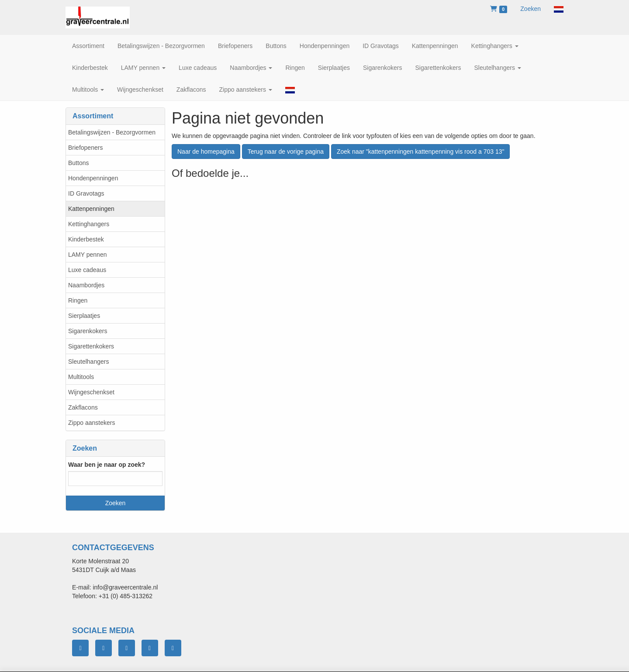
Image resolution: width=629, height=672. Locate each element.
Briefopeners (85, 148)
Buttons (78, 163)
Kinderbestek (86, 239)
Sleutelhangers (88, 362)
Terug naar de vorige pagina (286, 152)
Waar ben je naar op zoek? (107, 465)
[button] (559, 9)
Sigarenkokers (88, 331)
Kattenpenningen (91, 209)
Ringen (78, 300)
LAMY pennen (87, 255)
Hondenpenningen (93, 178)
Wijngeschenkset (91, 392)
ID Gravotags (86, 193)
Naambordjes (86, 285)
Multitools (81, 377)
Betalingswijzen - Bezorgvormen (112, 132)
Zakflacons (83, 407)
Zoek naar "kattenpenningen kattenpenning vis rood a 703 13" (421, 152)
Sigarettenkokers (91, 346)
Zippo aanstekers (92, 423)
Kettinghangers (89, 224)
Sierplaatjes (84, 316)
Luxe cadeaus (87, 270)
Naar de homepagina (206, 152)
